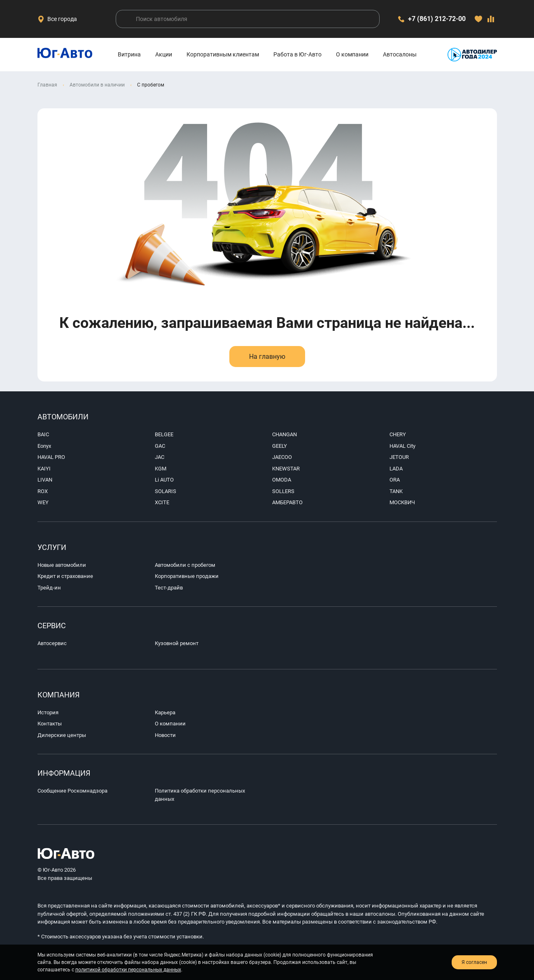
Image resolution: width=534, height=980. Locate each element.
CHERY (398, 434)
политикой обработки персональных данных (128, 970)
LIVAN (45, 480)
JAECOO (282, 457)
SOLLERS (283, 491)
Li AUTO (164, 480)
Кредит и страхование (65, 576)
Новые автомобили (62, 565)
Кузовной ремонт (177, 643)
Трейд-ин (49, 588)
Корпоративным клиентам (223, 54)
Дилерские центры (62, 735)
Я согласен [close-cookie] (474, 962)
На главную (267, 357)
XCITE (162, 502)
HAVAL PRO (51, 457)
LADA (396, 469)
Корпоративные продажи (187, 576)
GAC (160, 446)
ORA (395, 480)
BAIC (43, 434)
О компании (352, 54)
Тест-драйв (169, 588)
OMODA (282, 480)
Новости (165, 735)
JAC (160, 457)
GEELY (280, 446)
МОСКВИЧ (402, 502)
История (48, 712)
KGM (161, 469)
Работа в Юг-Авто (297, 54)
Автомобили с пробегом (185, 565)
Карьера (165, 712)
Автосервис (52, 643)
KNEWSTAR (286, 469)
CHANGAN (284, 434)
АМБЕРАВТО (287, 502)
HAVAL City (402, 446)
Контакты (50, 724)
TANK (396, 491)
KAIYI (44, 469)
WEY (43, 502)
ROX (43, 491)
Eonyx (44, 446)
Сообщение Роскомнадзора (72, 791)
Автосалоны (400, 54)
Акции (164, 54)
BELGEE (164, 434)
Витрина (129, 54)
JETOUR (399, 457)
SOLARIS (166, 491)
